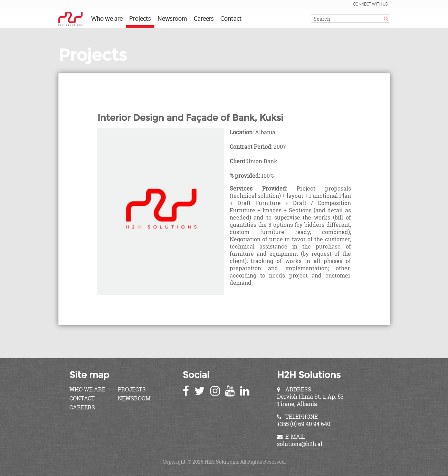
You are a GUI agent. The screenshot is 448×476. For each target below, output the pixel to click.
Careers (204, 19)
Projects (140, 19)
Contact (231, 19)
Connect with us (370, 4)
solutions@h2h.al (300, 444)
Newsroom (172, 19)
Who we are (107, 19)
